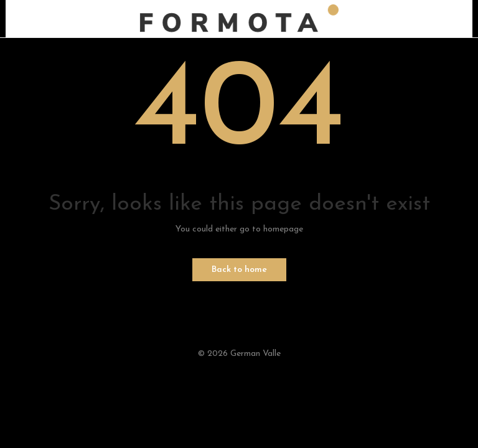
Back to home (239, 270)
